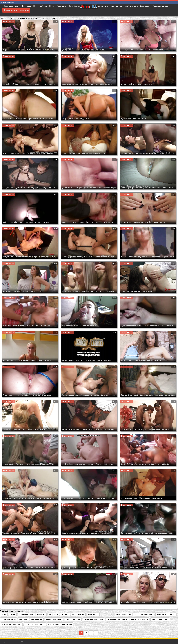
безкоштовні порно (73, 619)
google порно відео (26, 614)
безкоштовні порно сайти (94, 619)
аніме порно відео (9, 619)
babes (4, 614)
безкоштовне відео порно (11, 624)
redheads (65, 614)
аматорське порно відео (144, 614)
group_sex (41, 614)
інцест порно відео (124, 614)
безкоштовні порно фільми (117, 619)
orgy (56, 614)
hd (50, 614)
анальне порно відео (54, 619)
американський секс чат (166, 614)
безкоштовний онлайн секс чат (60, 624)
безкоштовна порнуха (160, 619)
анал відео (23, 619)
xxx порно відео (78, 614)
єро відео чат (93, 614)
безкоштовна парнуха (140, 619)
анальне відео (37, 619)
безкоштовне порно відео (35, 624)
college (13, 614)
